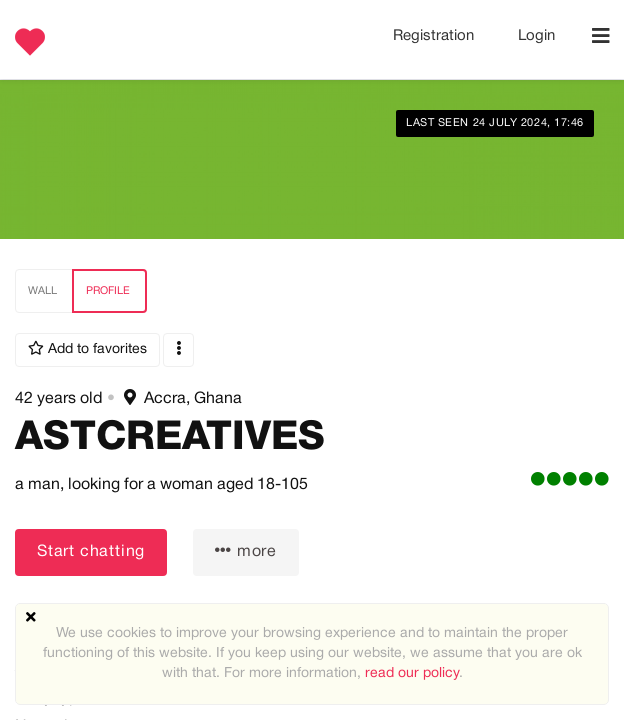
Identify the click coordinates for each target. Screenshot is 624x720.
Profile (108, 291)
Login (536, 36)
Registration (435, 36)
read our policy (412, 673)
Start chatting (91, 552)
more (246, 550)
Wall (42, 291)
